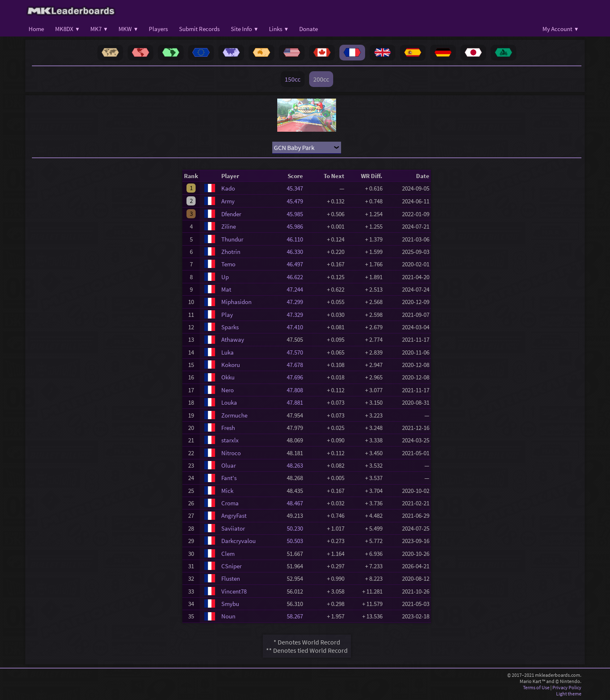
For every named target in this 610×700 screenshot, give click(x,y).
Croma (230, 503)
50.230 (297, 528)
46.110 (297, 239)
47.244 (297, 289)
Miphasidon (236, 302)
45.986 (297, 226)
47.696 (297, 377)
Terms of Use (536, 687)
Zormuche (234, 415)
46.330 (297, 252)
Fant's (229, 478)
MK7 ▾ (99, 29)
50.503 (297, 541)
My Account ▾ (560, 29)
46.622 (297, 277)
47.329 (297, 315)
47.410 (297, 327)
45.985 (297, 214)
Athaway (233, 339)
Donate (309, 29)
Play (227, 315)
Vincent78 (234, 591)
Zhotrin (231, 252)
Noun (228, 616)
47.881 (297, 402)
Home (36, 29)
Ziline (229, 226)
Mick (227, 491)
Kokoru (231, 365)
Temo (228, 264)
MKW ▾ (128, 29)
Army (228, 201)
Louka (229, 402)
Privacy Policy (567, 687)
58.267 (297, 616)
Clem (228, 554)
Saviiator (233, 528)
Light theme (569, 694)
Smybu (230, 604)
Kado (228, 188)
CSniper (231, 566)
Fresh (228, 428)
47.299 (297, 302)
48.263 (297, 465)
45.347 (297, 188)
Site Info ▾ (244, 29)
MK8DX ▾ (67, 29)
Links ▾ (278, 29)
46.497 (297, 264)
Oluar (229, 465)
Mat (226, 289)
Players (158, 29)
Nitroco (231, 453)
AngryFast (234, 515)
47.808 (297, 390)
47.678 (297, 365)
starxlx (230, 440)
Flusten (231, 578)
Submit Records (199, 29)
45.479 (297, 201)
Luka (228, 352)
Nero (228, 390)
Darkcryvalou (238, 541)
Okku (228, 377)
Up (225, 277)
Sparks (230, 327)
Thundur (232, 239)
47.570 (297, 352)
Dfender (231, 214)
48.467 (297, 503)
